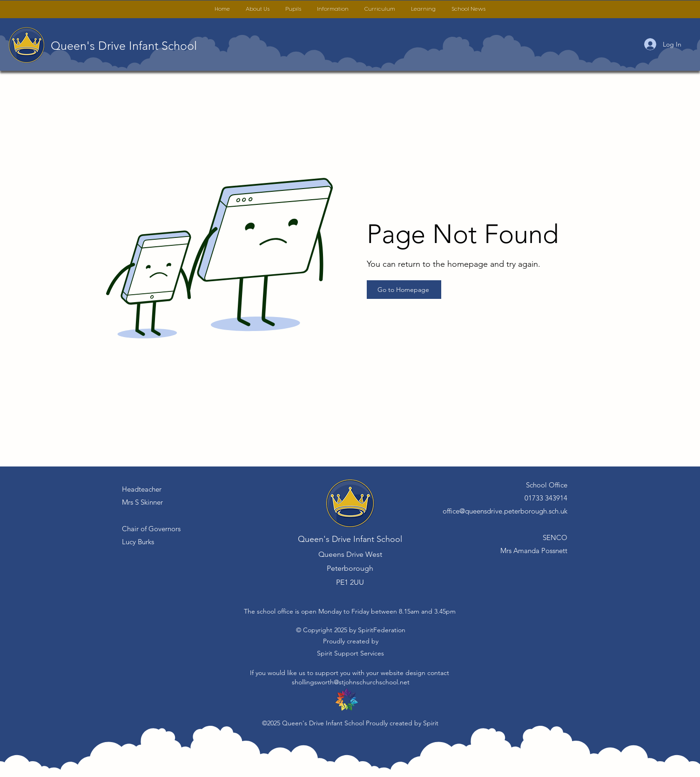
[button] (258, 9)
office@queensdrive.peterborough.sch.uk (505, 511)
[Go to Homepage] (404, 290)
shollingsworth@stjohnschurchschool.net (351, 682)
